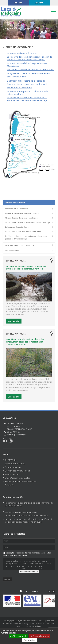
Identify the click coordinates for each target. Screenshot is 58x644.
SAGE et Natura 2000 (15, 464)
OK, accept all (18, 636)
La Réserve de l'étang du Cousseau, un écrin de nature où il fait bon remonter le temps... (29, 58)
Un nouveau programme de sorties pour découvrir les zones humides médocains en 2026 (29, 520)
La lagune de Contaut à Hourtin (29, 227)
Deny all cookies (40, 636)
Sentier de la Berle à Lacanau (29, 209)
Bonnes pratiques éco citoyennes (21, 481)
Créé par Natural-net (33, 626)
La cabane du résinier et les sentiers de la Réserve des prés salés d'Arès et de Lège (27, 99)
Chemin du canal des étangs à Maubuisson (29, 218)
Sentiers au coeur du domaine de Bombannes (29, 232)
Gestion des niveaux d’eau (17, 471)
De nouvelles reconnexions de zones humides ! (27, 515)
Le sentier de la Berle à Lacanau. (22, 53)
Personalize (29, 640)
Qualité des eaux (13, 467)
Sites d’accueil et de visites (18, 478)
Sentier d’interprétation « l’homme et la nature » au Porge (29, 222)
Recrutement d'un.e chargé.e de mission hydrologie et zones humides (29, 504)
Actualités (9, 485)
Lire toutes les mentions (29, 572)
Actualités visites (29, 251)
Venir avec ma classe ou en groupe (29, 245)
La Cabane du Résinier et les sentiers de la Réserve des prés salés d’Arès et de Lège (29, 237)
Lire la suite (14, 321)
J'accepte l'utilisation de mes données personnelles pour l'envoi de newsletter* (27, 554)
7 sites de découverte (29, 203)
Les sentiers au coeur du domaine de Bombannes (31, 69)
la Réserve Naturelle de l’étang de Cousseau (29, 213)
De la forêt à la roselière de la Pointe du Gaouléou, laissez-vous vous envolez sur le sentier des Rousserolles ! (27, 84)
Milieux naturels (12, 474)
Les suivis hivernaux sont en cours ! (21, 512)
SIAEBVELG (10, 460)
